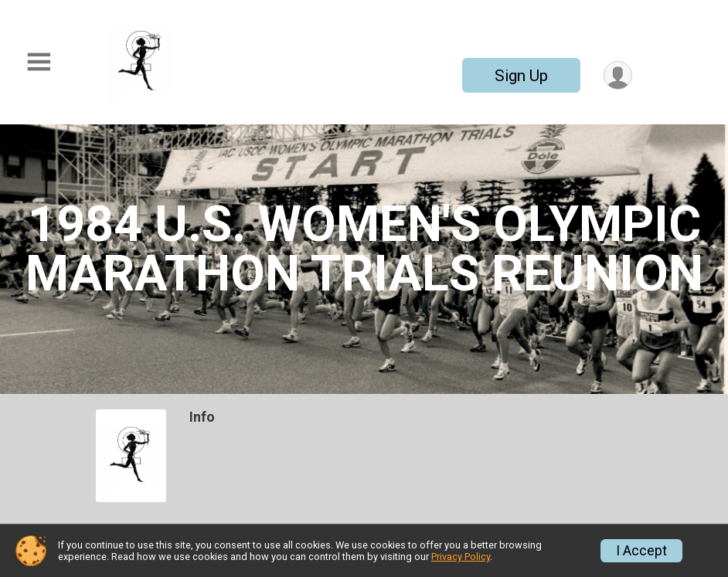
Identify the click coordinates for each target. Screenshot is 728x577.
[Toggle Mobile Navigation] (39, 62)
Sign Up (521, 76)
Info (202, 417)
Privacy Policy (461, 557)
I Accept (641, 551)
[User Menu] (618, 75)
